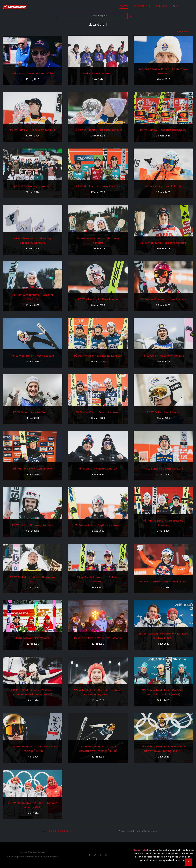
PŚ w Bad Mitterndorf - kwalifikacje (163, 582)
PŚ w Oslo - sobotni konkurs (33, 412)
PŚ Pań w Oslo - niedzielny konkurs (98, 356)
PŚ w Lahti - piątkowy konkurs (33, 525)
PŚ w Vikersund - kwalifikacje (98, 299)
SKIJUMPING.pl (142, 6)
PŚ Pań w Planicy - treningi (33, 186)
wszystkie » (183, 32)
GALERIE (124, 6)
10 (67, 831)
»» (72, 831)
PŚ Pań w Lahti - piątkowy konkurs (98, 525)
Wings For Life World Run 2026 (33, 73)
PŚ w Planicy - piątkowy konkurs (98, 186)
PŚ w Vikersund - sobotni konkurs (163, 243)
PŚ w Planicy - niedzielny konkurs (33, 130)
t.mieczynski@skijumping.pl (171, 860)
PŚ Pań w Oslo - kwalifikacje (33, 469)
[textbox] (91, 16)
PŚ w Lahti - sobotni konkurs (163, 469)
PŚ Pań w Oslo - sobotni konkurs (98, 412)
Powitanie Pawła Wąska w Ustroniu (98, 638)
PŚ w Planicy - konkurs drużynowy (163, 130)
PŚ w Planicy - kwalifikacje (163, 186)
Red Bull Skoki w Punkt (98, 73)
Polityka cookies (49, 857)
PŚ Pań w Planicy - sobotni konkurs (98, 130)
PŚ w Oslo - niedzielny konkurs (163, 356)
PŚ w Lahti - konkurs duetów (98, 469)
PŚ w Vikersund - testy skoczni (33, 356)
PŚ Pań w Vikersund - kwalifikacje (163, 299)
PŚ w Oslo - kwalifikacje (163, 412)
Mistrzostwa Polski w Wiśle (33, 638)
